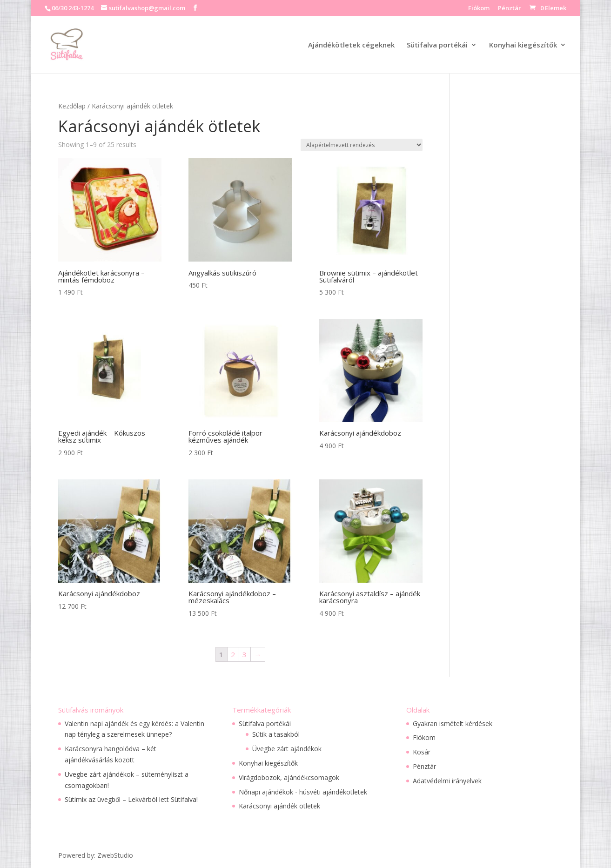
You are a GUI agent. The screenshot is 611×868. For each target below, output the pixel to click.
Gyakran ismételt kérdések (453, 723)
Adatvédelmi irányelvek (447, 781)
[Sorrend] (362, 145)
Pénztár (510, 9)
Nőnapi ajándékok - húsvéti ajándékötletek (303, 792)
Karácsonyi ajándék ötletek (279, 806)
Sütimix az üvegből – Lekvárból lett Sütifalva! (131, 799)
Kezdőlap (72, 106)
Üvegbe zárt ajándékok (287, 749)
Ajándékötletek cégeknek (351, 45)
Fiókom (479, 9)
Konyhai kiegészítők (523, 45)
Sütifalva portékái (437, 45)
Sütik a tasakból (276, 734)
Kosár (422, 752)
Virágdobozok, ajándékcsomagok (289, 777)
